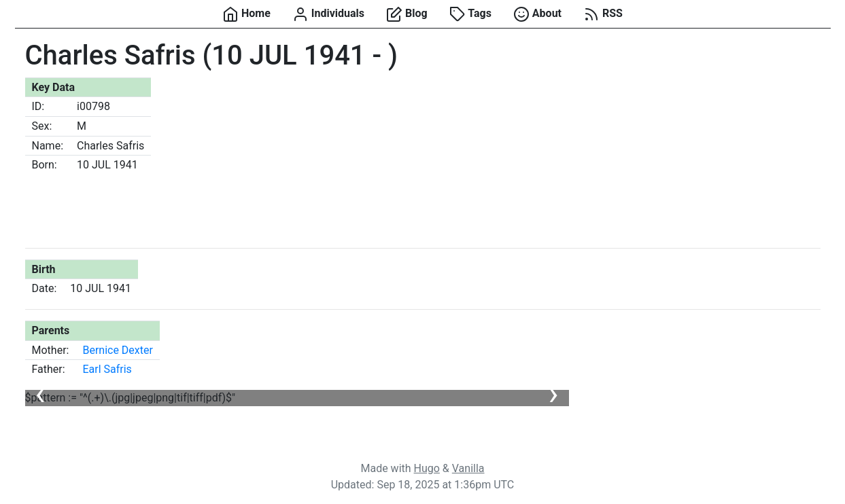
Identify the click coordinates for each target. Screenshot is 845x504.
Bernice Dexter (118, 350)
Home (246, 14)
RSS (603, 14)
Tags (470, 14)
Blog (407, 14)
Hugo (427, 468)
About (537, 14)
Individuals (328, 14)
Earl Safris (107, 369)
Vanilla (468, 468)
